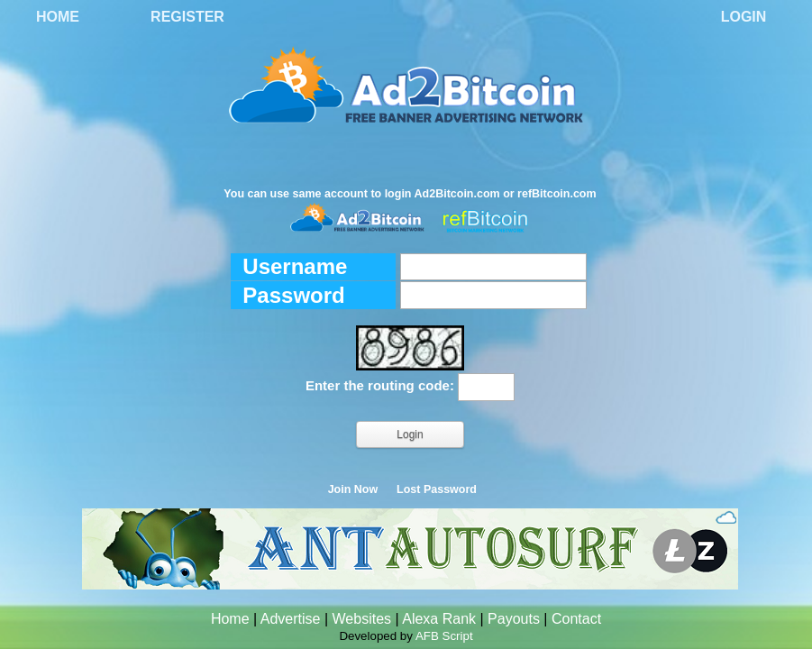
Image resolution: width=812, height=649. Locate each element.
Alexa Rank (439, 619)
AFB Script (444, 636)
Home (58, 17)
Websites (362, 619)
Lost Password (437, 489)
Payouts (514, 619)
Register (187, 17)
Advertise (291, 619)
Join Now (353, 489)
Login (744, 17)
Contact (576, 619)
